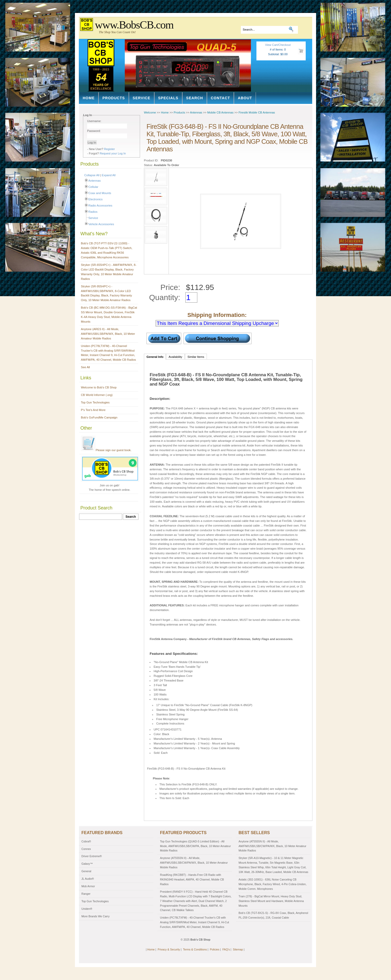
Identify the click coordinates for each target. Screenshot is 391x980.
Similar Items (196, 357)
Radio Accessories (100, 205)
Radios (93, 212)
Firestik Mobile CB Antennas (257, 112)
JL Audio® (88, 879)
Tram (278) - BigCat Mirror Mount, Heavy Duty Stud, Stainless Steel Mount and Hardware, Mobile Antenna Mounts (271, 901)
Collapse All (92, 175)
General (86, 871)
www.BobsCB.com (134, 25)
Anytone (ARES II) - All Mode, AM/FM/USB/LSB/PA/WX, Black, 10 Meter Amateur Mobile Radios (108, 334)
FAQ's (226, 949)
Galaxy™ (87, 864)
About (245, 98)
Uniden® (87, 909)
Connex (86, 849)
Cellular (93, 187)
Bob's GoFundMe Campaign (99, 417)
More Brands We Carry (95, 916)
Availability (175, 357)
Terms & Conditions (195, 949)
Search (195, 98)
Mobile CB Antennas (220, 112)
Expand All (109, 175)
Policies (215, 949)
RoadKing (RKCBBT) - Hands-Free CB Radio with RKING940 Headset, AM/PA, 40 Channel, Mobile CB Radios (192, 879)
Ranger (86, 894)
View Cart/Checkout (278, 45)
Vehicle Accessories (101, 224)
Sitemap (238, 949)
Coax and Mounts (100, 193)
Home (89, 98)
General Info (155, 357)
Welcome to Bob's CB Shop (99, 387)
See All (85, 367)
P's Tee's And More (93, 410)
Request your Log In (113, 153)
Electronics (96, 199)
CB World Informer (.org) (97, 395)
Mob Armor (88, 886)
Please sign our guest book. (106, 450)
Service (142, 98)
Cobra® (86, 841)
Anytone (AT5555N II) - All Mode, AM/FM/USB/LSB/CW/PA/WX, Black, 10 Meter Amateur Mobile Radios (194, 863)
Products (114, 98)
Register (109, 149)
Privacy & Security (169, 949)
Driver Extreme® (92, 856)
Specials (168, 98)
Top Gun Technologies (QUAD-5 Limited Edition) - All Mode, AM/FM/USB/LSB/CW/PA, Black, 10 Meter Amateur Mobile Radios (195, 846)
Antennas (95, 181)
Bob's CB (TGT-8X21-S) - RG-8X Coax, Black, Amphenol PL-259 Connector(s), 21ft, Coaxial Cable (273, 915)
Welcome (150, 112)
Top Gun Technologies (95, 402)
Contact (220, 98)
